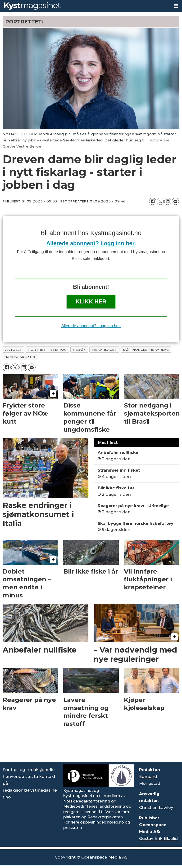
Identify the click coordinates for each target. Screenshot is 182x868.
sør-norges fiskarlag (146, 350)
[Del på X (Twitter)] (160, 201)
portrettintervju (48, 350)
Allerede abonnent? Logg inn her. (91, 243)
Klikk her (91, 301)
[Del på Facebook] (153, 201)
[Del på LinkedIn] (168, 201)
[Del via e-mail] (175, 201)
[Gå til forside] (85, 6)
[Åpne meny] (176, 6)
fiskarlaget (104, 350)
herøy (79, 350)
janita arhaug (20, 357)
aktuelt (14, 350)
